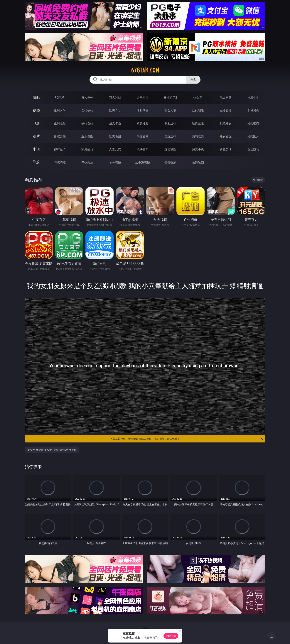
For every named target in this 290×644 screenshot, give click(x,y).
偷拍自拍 (87, 123)
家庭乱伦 (87, 149)
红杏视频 (170, 162)
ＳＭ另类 (253, 110)
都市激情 (60, 149)
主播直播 (226, 110)
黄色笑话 (226, 149)
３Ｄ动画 (143, 110)
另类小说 (198, 149)
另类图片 (253, 136)
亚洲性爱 (60, 123)
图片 (36, 136)
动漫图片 (143, 136)
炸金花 (198, 97)
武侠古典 (143, 149)
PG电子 (60, 97)
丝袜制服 (198, 110)
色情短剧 (198, 162)
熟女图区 (226, 136)
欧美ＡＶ (115, 110)
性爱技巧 (253, 149)
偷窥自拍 (60, 136)
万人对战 (115, 97)
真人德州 (87, 97)
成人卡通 (115, 123)
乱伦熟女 (226, 123)
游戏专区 (143, 97)
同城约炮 (60, 162)
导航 (36, 162)
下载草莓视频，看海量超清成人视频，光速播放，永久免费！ (187, 439)
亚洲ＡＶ (60, 110)
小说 (36, 149)
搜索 (193, 80)
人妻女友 (115, 149)
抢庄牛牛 (253, 97)
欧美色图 (115, 136)
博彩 (36, 97)
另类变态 (253, 123)
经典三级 (198, 123)
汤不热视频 (143, 162)
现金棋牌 (226, 97)
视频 (36, 110)
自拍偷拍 (87, 110)
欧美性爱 (143, 123)
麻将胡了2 (170, 97)
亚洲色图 (87, 136)
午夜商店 (87, 162)
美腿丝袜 (170, 136)
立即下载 (171, 636)
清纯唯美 (198, 136)
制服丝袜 (170, 123)
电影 (36, 123)
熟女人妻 (170, 110)
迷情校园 (170, 149)
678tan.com (145, 70)
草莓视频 (115, 162)
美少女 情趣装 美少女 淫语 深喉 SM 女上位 (52, 450)
